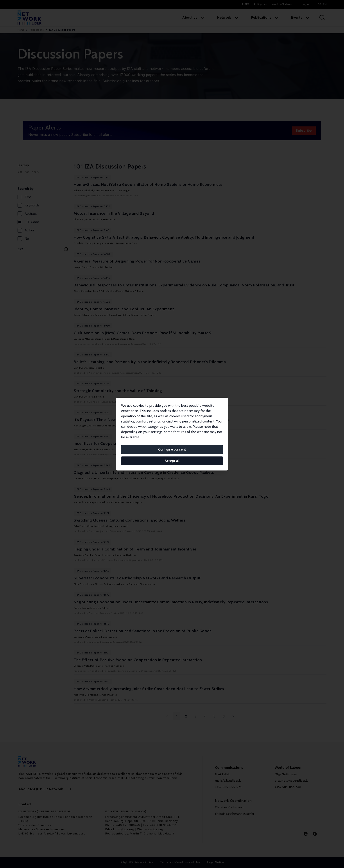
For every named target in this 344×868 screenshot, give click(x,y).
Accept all (172, 461)
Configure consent (172, 449)
